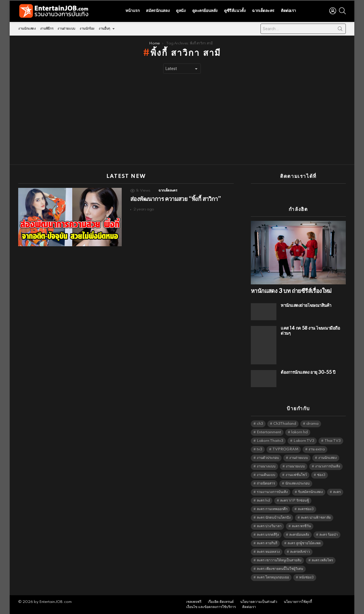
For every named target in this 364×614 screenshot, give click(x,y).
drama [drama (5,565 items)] (312, 424)
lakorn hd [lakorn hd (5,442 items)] (299, 432)
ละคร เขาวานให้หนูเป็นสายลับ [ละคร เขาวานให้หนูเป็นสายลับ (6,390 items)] (279, 560)
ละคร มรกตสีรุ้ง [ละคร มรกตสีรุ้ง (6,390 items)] (268, 535)
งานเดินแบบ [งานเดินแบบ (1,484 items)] (266, 475)
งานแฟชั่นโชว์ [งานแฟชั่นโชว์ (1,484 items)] (296, 475)
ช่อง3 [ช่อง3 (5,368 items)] (321, 475)
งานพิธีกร (47, 29)
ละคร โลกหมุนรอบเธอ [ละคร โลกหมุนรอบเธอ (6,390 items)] (273, 577)
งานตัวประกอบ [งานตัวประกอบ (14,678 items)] (268, 458)
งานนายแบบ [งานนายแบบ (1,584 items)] (295, 466)
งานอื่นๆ (104, 30)
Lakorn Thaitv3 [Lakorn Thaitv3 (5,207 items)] (270, 441)
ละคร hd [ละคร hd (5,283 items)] (263, 501)
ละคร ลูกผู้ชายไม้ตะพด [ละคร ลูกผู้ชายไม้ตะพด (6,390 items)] (304, 543)
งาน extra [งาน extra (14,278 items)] (317, 449)
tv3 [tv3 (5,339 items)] (259, 449)
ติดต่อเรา (288, 11)
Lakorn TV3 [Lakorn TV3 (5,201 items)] (304, 441)
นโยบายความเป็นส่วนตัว (259, 602)
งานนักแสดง (27, 29)
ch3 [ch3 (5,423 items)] (260, 424)
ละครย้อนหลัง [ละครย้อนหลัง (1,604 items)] (299, 535)
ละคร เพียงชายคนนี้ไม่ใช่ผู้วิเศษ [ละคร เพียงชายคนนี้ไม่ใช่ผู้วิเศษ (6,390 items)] (280, 569)
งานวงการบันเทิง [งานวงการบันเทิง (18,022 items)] (328, 466)
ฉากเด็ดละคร (263, 11)
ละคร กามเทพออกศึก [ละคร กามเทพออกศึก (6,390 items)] (272, 509)
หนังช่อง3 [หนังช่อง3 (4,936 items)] (306, 577)
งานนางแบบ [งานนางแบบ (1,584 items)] (266, 466)
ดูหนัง (181, 11)
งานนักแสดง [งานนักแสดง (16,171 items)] (327, 458)
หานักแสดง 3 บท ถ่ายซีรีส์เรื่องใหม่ (291, 291)
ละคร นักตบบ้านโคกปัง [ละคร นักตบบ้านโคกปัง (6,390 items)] (274, 518)
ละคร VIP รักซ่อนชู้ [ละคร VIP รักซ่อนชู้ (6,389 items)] (294, 501)
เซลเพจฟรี (194, 602)
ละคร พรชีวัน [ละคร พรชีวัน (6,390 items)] (301, 526)
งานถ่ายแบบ (66, 29)
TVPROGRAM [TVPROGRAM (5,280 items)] (285, 449)
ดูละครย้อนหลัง (205, 11)
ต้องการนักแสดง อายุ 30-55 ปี (308, 372)
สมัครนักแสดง (158, 11)
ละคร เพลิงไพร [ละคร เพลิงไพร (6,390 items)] (322, 560)
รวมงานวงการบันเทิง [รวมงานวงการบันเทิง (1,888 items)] (272, 492)
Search (340, 30)
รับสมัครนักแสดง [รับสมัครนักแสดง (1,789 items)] (310, 492)
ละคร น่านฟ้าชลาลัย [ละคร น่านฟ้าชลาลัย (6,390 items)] (316, 518)
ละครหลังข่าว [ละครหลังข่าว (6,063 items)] (300, 552)
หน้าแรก (132, 11)
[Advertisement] (182, 119)
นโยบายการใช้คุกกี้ (298, 602)
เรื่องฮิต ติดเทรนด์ (221, 602)
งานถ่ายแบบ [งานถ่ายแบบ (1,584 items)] (299, 458)
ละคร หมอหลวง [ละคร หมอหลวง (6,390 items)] (268, 552)
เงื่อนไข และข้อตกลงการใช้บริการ (211, 607)
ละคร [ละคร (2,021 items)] (337, 492)
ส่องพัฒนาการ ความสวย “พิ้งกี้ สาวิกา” (175, 199)
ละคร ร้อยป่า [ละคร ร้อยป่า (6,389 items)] (329, 535)
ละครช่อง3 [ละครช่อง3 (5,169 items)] (306, 509)
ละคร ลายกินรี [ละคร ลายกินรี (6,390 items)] (267, 543)
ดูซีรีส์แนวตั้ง (235, 11)
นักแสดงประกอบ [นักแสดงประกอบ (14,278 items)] (297, 483)
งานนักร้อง (87, 29)
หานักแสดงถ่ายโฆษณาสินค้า (306, 306)
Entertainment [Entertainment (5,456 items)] (269, 432)
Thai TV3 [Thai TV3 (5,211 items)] (333, 441)
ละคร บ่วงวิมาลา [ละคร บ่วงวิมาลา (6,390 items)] (269, 526)
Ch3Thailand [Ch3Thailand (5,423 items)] (285, 424)
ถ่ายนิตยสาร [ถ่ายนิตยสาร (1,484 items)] (266, 483)
